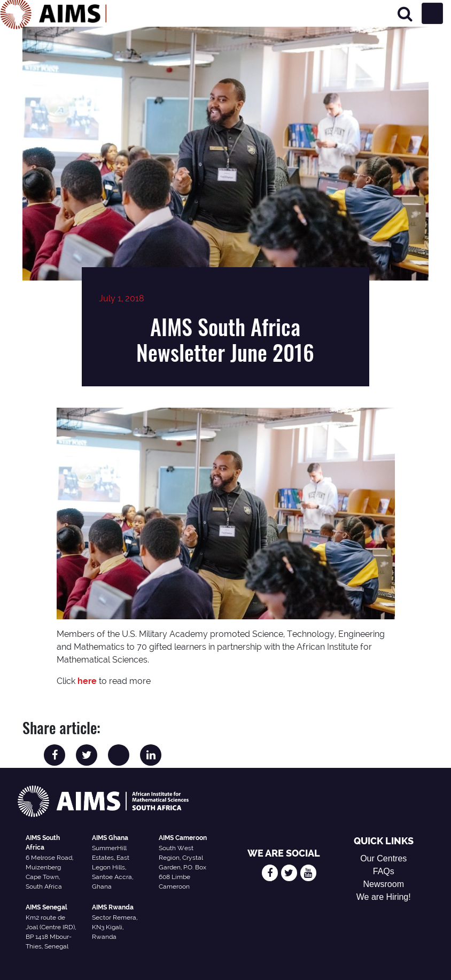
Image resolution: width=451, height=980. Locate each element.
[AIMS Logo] (53, 13)
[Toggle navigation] (432, 13)
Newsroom (384, 884)
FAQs (384, 871)
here (87, 681)
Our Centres (383, 858)
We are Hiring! (384, 897)
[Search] (405, 14)
